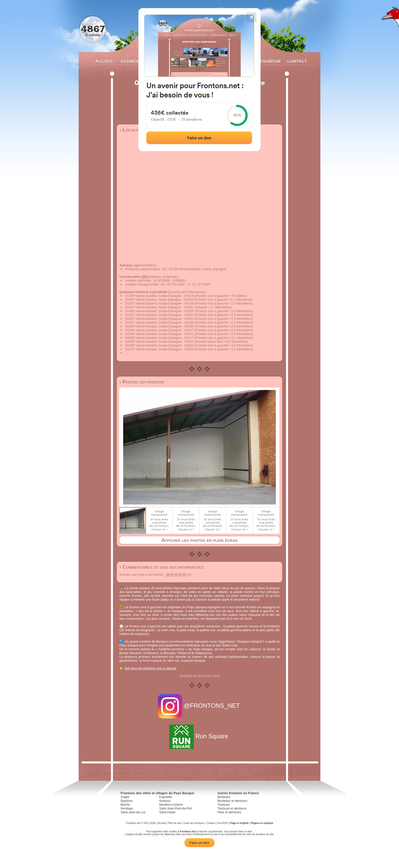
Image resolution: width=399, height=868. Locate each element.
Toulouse (223, 805)
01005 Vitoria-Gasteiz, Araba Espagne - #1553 (159, 349)
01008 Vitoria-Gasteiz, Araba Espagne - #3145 (159, 345)
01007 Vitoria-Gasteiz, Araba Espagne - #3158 (159, 322)
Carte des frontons (194, 823)
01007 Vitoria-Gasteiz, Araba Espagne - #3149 (159, 303)
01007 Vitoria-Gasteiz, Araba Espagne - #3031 (159, 319)
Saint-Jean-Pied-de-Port (176, 808)
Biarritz (125, 805)
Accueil (104, 61)
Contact (296, 61)
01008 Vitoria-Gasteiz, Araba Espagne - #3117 (159, 338)
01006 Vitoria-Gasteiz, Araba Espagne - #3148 (159, 326)
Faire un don (199, 843)
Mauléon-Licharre (171, 805)
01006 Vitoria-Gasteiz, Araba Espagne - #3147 (159, 330)
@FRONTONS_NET (200, 706)
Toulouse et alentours (232, 808)
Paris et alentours (229, 812)
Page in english (239, 823)
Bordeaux (224, 797)
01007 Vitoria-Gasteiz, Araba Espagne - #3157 (159, 315)
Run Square (199, 736)
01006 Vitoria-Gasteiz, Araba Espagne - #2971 (159, 334)
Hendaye (127, 808)
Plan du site (175, 823)
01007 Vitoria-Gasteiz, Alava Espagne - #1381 (159, 307)
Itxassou (165, 801)
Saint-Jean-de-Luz (133, 812)
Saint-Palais (167, 812)
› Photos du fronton (142, 382)
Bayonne (127, 801)
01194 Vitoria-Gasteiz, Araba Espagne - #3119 (159, 296)
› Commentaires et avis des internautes (161, 567)
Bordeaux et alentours (232, 801)
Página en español (262, 823)
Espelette (166, 797)
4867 (93, 29)
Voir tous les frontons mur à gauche (151, 668)
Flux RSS (222, 823)
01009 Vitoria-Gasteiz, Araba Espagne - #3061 (159, 342)
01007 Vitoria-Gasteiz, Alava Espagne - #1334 (159, 300)
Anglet (125, 797)
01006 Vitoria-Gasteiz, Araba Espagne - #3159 (159, 311)
